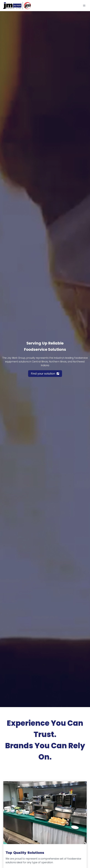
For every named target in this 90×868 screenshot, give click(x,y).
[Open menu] (84, 5)
